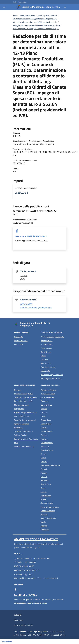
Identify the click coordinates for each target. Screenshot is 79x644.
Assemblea (18, 344)
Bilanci (43, 356)
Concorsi (44, 360)
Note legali (18, 615)
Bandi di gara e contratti (47, 16)
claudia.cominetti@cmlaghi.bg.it (36, 308)
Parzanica (53, 469)
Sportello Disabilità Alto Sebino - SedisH (23, 433)
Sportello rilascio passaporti (25, 420)
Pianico (53, 473)
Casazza (53, 412)
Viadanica (53, 514)
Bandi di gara (46, 352)
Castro (53, 416)
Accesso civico (46, 344)
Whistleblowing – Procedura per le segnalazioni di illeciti (53, 377)
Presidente (18, 337)
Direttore (18, 390)
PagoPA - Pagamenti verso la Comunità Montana (26, 414)
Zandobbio (53, 529)
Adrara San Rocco (53, 393)
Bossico (53, 408)
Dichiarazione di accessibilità (24, 625)
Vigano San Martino (53, 518)
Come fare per (46, 348)
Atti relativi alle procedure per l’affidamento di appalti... (35, 22)
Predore (53, 476)
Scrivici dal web (26, 595)
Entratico (53, 435)
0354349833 (26, 304)
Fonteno (53, 439)
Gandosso (53, 446)
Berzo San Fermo (53, 397)
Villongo (53, 526)
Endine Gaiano (53, 431)
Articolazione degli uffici (24, 394)
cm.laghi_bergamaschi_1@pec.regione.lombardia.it (36, 578)
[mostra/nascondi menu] (4, 7)
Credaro (53, 427)
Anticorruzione (47, 341)
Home (15, 16)
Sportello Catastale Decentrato (22, 426)
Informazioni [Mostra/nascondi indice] (7, 642)
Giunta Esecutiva (21, 341)
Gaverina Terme (53, 450)
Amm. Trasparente (27, 16)
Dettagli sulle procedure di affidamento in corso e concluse (36, 25)
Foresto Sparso (53, 442)
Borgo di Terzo (53, 405)
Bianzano (53, 401)
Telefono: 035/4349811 (25, 562)
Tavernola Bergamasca (53, 507)
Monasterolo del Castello (53, 465)
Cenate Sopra (53, 420)
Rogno (53, 488)
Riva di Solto (53, 484)
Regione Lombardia (19, 2)
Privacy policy (19, 620)
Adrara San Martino (53, 390)
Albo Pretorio (53, 363)
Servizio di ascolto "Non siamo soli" (26, 441)
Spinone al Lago (53, 503)
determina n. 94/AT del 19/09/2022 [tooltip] (31, 236)
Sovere (53, 499)
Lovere (53, 458)
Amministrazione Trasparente (52, 337)
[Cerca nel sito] (65, 7)
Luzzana (44, 462)
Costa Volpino (53, 424)
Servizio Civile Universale (26, 446)
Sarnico (53, 492)
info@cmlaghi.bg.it (23, 574)
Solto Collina (53, 495)
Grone (53, 454)
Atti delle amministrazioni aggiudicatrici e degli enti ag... (35, 19)
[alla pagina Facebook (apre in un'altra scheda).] (15, 589)
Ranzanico (53, 480)
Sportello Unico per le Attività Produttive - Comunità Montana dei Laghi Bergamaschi (26, 403)
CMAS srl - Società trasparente (53, 369)
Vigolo (53, 522)
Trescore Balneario (53, 511)
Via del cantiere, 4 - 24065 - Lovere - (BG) (39, 558)
